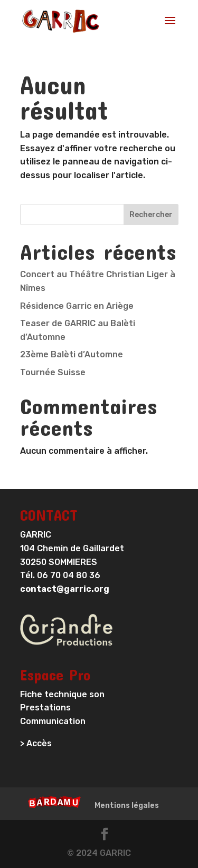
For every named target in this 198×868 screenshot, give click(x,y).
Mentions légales (127, 806)
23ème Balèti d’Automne (72, 354)
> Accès (36, 743)
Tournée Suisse (53, 372)
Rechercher (151, 215)
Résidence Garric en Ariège (77, 306)
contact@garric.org (65, 589)
